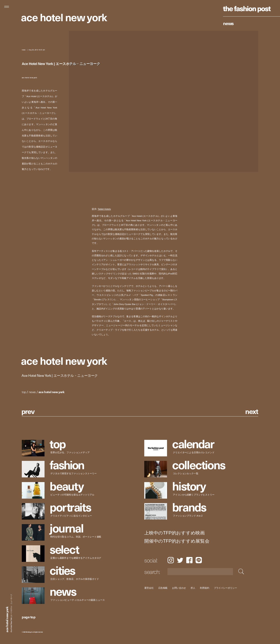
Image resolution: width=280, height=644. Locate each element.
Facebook (189, 560)
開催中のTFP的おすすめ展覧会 (177, 541)
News (228, 23)
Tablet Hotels (104, 209)
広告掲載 (163, 588)
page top (29, 617)
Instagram (171, 560)
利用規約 (205, 588)
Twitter (180, 560)
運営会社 (149, 588)
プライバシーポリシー (225, 588)
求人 (193, 588)
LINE (199, 560)
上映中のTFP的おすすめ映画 (175, 533)
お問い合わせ (179, 588)
